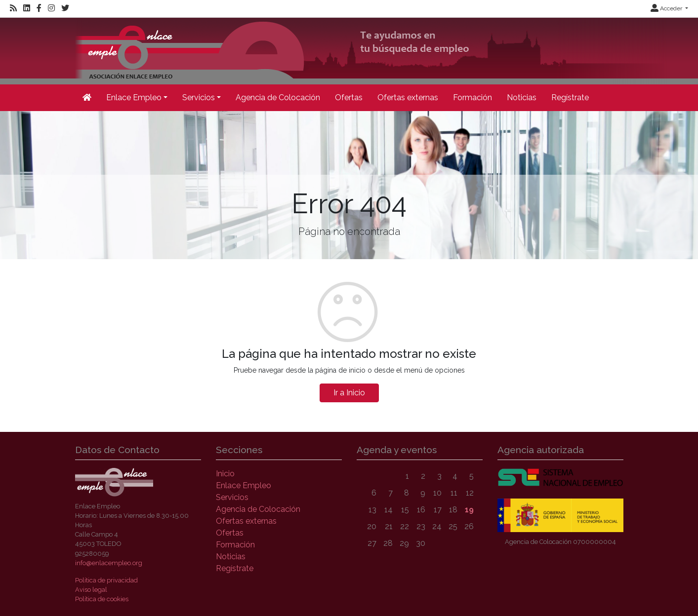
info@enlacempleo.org (109, 563)
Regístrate (570, 97)
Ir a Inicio (349, 393)
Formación (472, 97)
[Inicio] (371, 50)
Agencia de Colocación (278, 97)
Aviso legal (91, 590)
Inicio (225, 474)
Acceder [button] (667, 8)
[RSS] (13, 8)
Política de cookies (102, 599)
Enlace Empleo (244, 485)
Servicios (232, 497)
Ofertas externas (408, 97)
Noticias (522, 97)
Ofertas (349, 97)
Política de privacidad (106, 580)
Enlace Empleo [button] (134, 97)
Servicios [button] (199, 97)
